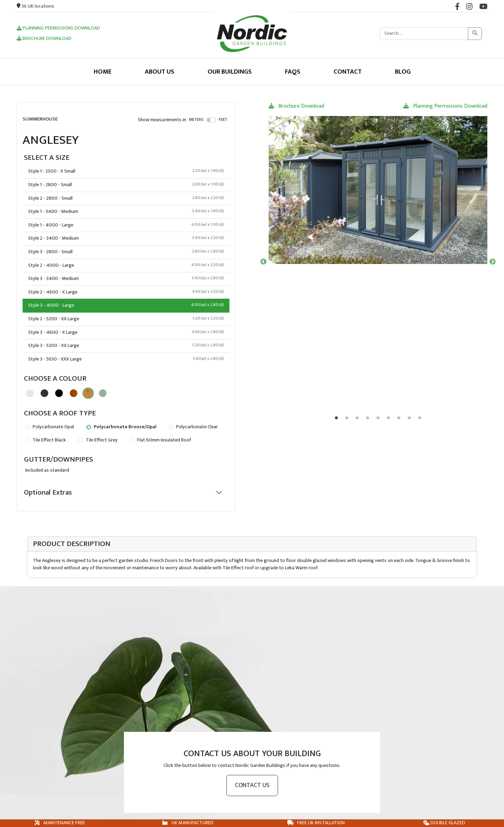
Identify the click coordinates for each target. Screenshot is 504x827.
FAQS (293, 72)
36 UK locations (35, 6)
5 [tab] (378, 418)
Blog (403, 72)
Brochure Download (44, 39)
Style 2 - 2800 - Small (126, 198)
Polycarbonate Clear (193, 427)
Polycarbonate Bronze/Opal (121, 427)
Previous (263, 262)
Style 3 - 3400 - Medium (126, 279)
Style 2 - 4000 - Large (126, 265)
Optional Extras (48, 492)
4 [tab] (368, 418)
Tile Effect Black (46, 440)
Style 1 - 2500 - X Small (126, 171)
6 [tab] (388, 418)
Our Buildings (230, 72)
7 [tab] (399, 418)
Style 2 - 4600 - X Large (126, 292)
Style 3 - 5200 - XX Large (126, 346)
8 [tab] (409, 418)
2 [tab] (347, 418)
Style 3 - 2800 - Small (126, 252)
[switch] (211, 120)
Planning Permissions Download (58, 28)
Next (493, 262)
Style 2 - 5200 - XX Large (126, 319)
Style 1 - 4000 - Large (126, 225)
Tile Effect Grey (98, 440)
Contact (348, 72)
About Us (159, 72)
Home (103, 72)
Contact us (252, 785)
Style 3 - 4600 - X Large (126, 332)
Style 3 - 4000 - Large (126, 305)
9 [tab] (420, 418)
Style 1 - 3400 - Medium (126, 212)
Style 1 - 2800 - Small (126, 185)
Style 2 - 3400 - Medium (126, 238)
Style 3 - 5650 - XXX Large (126, 359)
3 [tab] (357, 418)
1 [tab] (336, 418)
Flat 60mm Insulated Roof (160, 440)
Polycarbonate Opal (50, 427)
